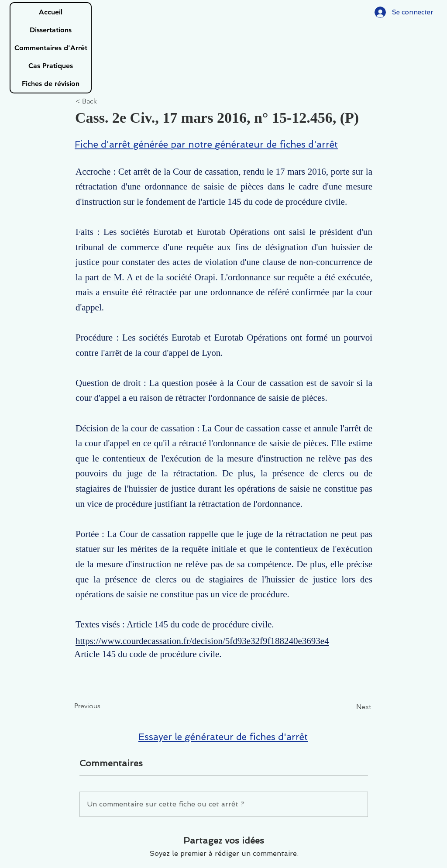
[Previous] (103, 706)
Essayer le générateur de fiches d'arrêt (223, 737)
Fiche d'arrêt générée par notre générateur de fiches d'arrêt (206, 144)
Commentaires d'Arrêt (51, 48)
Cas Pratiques (51, 66)
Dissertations (51, 30)
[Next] (349, 707)
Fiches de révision (51, 84)
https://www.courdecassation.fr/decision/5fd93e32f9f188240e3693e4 (202, 641)
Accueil (51, 12)
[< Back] (104, 102)
